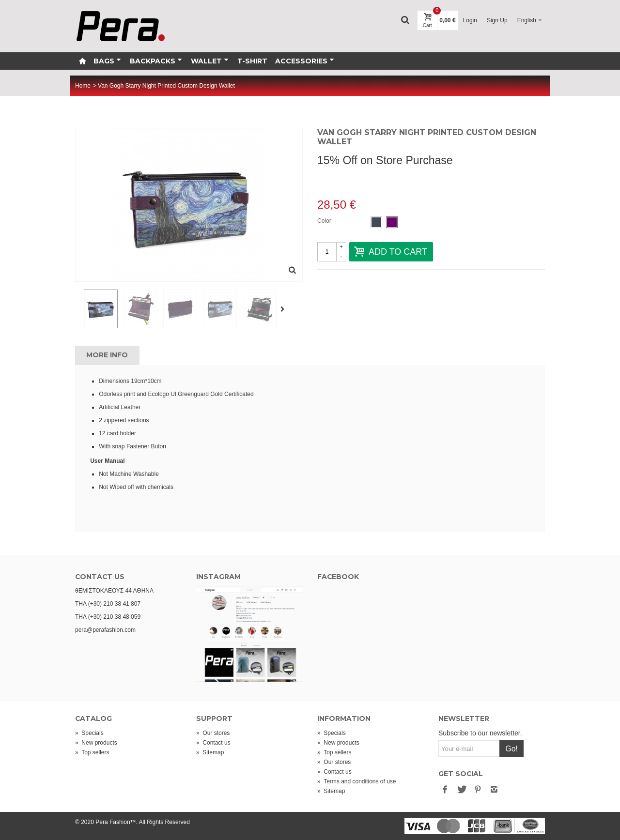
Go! (511, 749)
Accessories (305, 61)
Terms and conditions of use (357, 781)
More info (107, 355)
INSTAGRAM (218, 577)
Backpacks (156, 61)
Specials (89, 733)
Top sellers (92, 752)
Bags (107, 61)
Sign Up (497, 20)
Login (470, 20)
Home (83, 86)
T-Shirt (252, 61)
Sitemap (210, 752)
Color (325, 221)
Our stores (213, 733)
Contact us (213, 743)
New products (96, 743)
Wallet (210, 61)
